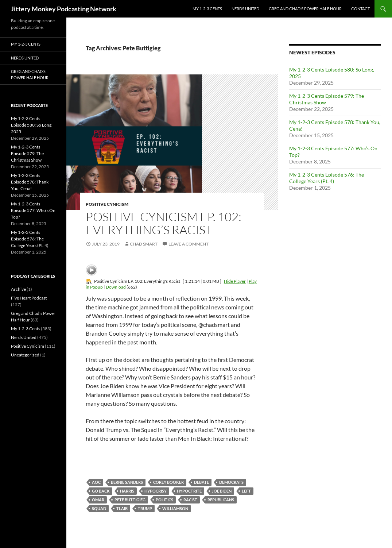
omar (98, 500)
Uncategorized (25, 355)
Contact (360, 9)
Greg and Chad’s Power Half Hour (305, 9)
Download (116, 287)
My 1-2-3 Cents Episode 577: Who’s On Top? (33, 210)
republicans (221, 500)
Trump (145, 508)
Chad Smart (144, 244)
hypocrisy (156, 491)
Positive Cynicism (107, 204)
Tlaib (122, 508)
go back (101, 491)
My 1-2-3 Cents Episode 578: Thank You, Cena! (30, 182)
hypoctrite (189, 491)
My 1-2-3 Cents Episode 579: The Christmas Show (27, 153)
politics (164, 500)
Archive (18, 289)
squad (99, 508)
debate (201, 482)
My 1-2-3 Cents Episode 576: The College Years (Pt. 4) (327, 178)
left (246, 491)
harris (127, 491)
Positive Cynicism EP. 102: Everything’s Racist (164, 223)
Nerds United (245, 9)
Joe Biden (222, 491)
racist (190, 500)
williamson (175, 508)
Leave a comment (189, 244)
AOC (96, 482)
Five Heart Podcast (29, 298)
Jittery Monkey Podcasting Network (64, 9)
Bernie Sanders (127, 482)
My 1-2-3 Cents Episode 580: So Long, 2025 (32, 125)
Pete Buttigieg (130, 500)
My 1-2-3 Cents (207, 9)
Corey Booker (168, 482)
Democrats (231, 482)
